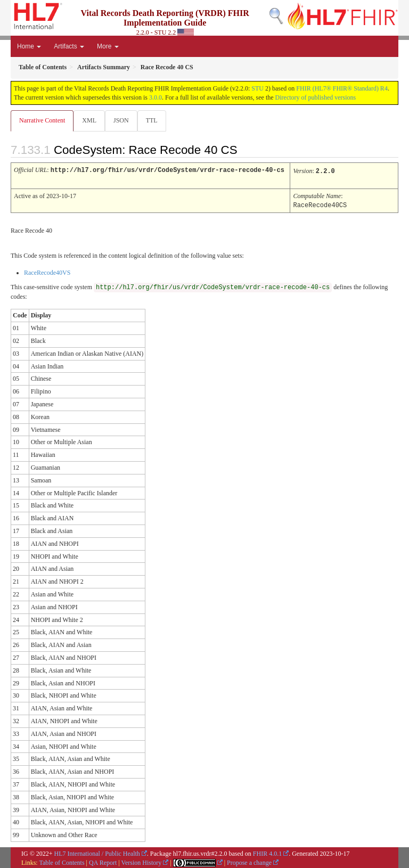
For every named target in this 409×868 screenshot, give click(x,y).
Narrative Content (42, 120)
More (108, 46)
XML (89, 120)
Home (29, 46)
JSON (121, 120)
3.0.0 (156, 97)
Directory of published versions (316, 97)
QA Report (103, 861)
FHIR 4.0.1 (267, 852)
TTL (152, 120)
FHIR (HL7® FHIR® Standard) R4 (342, 88)
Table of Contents (62, 861)
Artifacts (69, 46)
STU (257, 88)
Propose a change (249, 861)
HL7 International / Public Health (97, 852)
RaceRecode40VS (47, 271)
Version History (142, 861)
